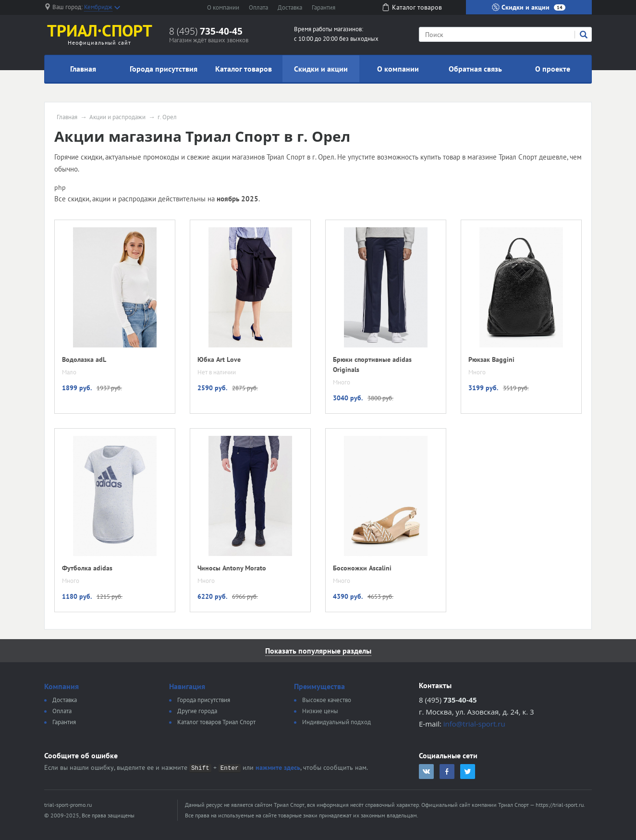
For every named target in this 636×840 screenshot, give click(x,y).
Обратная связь (475, 69)
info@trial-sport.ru (474, 724)
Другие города (197, 711)
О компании (223, 7)
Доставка (290, 7)
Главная (83, 69)
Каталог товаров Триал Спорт (216, 722)
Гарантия (324, 7)
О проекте (553, 69)
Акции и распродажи (117, 117)
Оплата (258, 7)
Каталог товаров (244, 69)
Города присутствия (164, 69)
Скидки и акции (529, 7)
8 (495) (206, 31)
